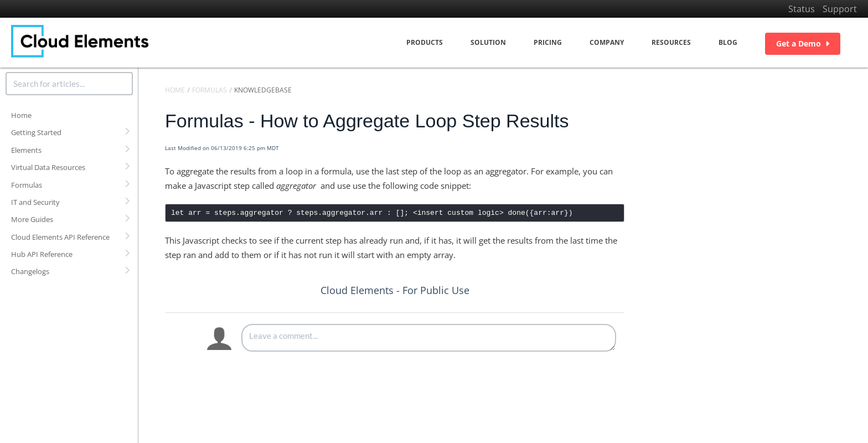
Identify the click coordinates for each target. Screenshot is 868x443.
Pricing (548, 42)
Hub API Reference (42, 254)
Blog (728, 42)
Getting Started (36, 132)
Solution (488, 42)
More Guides (32, 219)
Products (425, 42)
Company (607, 42)
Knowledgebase (263, 90)
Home (21, 115)
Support (840, 9)
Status (802, 9)
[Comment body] (429, 338)
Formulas (27, 185)
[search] (69, 84)
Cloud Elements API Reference (60, 237)
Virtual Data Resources (48, 167)
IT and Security (35, 202)
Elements (26, 150)
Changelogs (30, 271)
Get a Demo (803, 43)
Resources (671, 42)
